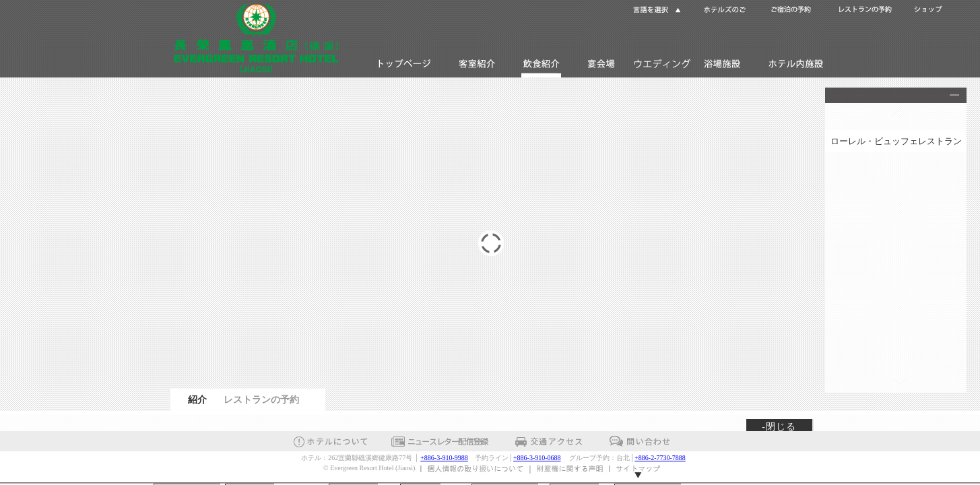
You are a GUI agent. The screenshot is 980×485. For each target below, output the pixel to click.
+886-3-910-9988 (444, 458)
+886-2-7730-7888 (660, 458)
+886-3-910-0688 (537, 458)
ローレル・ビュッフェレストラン (896, 141)
